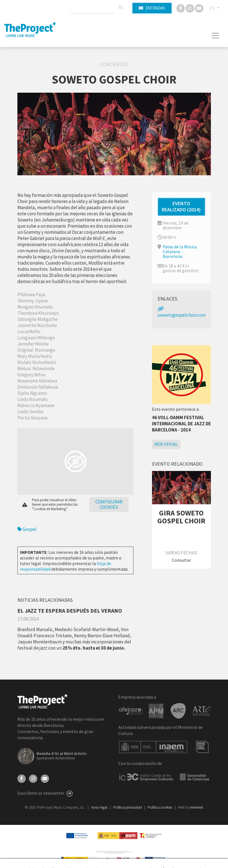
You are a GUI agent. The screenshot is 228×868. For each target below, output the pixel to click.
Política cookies (160, 807)
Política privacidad (128, 807)
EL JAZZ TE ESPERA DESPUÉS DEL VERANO (70, 611)
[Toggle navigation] (216, 36)
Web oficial (166, 444)
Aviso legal (100, 807)
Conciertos (114, 64)
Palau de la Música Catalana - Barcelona (180, 251)
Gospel (27, 529)
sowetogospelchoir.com (182, 312)
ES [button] (213, 8)
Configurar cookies (109, 504)
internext (196, 807)
